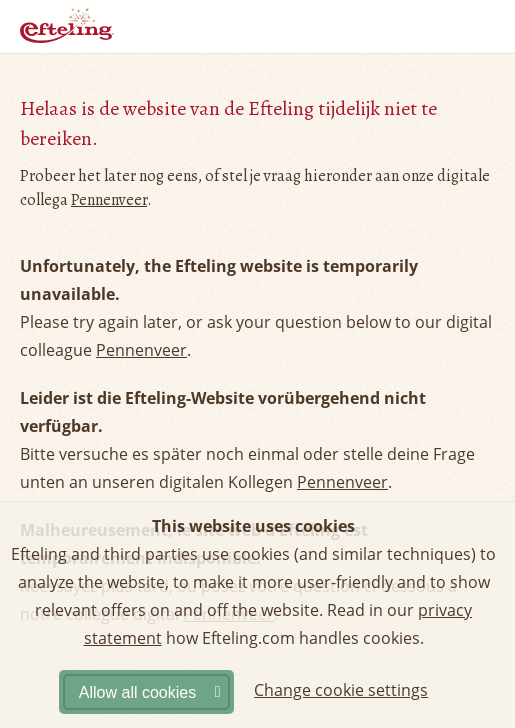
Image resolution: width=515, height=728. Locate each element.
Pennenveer (109, 200)
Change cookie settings (341, 690)
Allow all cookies (137, 692)
